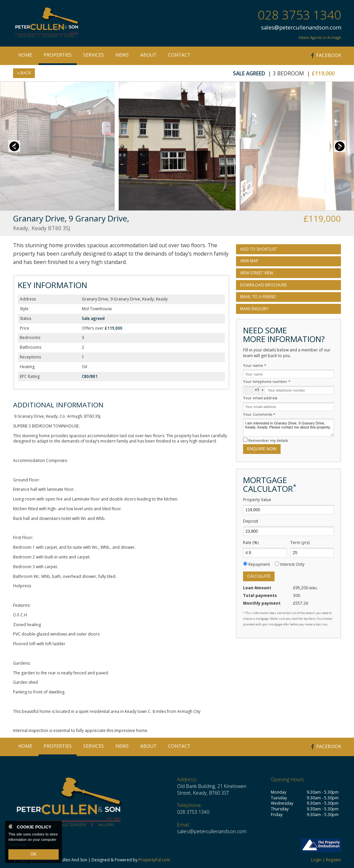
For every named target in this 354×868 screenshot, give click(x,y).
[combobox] (254, 390)
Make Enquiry (254, 309)
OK (34, 855)
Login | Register (326, 860)
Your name (255, 365)
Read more (17, 846)
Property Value (257, 500)
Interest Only (292, 564)
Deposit (251, 521)
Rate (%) (251, 543)
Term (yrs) (300, 543)
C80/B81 (90, 376)
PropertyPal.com (154, 860)
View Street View (257, 273)
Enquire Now (262, 449)
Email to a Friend (258, 297)
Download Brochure (263, 285)
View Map (249, 261)
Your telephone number (267, 381)
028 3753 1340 (300, 15)
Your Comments (259, 414)
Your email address (260, 398)
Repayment (259, 564)
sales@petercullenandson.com (301, 27)
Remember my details (268, 440)
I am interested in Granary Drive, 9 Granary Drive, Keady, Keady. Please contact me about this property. (288, 427)
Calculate (259, 576)
